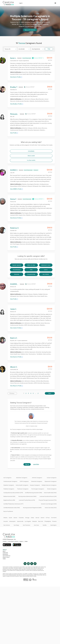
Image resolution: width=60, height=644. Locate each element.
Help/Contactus (6, 556)
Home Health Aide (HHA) (50, 493)
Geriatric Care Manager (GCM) (49, 504)
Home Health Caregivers (22, 485)
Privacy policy (6, 557)
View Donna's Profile (16, 218)
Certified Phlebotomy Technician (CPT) (13, 504)
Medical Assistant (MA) (9, 496)
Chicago (27, 518)
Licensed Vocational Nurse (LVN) (48, 496)
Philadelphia (48, 521)
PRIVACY (21, 542)
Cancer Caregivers (52, 478)
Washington (53, 525)
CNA (31, 270)
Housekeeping (17, 270)
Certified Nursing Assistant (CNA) (33, 493)
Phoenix (54, 521)
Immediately (31, 151)
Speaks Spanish (17, 265)
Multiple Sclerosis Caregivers (49, 485)
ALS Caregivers (7, 478)
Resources (5, 554)
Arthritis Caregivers (37, 478)
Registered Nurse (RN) (9, 500)
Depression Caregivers (51, 481)
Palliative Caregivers (9, 489)
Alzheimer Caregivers (22, 478)
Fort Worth (54, 518)
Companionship (31, 274)
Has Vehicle (46, 274)
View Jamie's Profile (16, 328)
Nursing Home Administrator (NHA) (27, 496)
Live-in (46, 270)
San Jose (36, 525)
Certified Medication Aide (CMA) (12, 508)
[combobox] (5, 49)
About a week (31, 156)
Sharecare (5, 553)
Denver (37, 518)
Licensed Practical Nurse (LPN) (27, 500)
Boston (15, 518)
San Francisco (27, 525)
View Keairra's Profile (17, 357)
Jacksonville (20, 521)
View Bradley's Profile (17, 104)
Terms (4, 559)
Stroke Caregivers (52, 489)
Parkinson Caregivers (23, 489)
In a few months (31, 160)
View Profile (14, 133)
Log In (21, 3)
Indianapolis (12, 521)
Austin (10, 518)
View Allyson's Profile (17, 386)
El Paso (48, 518)
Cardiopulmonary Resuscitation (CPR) (13, 493)
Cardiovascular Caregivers (10, 481)
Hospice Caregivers (35, 485)
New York (41, 521)
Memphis (35, 521)
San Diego (16, 525)
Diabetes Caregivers (9, 485)
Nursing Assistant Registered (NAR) (32, 508)
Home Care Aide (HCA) (51, 508)
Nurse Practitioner (8, 511)
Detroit (43, 518)
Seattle (45, 525)
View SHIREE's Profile (17, 189)
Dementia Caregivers (37, 481)
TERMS (26, 542)
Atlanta (5, 518)
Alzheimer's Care (46, 265)
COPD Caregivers (24, 481)
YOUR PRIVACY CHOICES (13, 542)
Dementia (17, 274)
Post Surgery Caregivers (38, 489)
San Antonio (7, 525)
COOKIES (5, 542)
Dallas (32, 518)
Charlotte (21, 518)
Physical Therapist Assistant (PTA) (48, 500)
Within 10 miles (31, 265)
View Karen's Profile (16, 77)
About (4, 551)
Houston (6, 521)
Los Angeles (28, 521)
